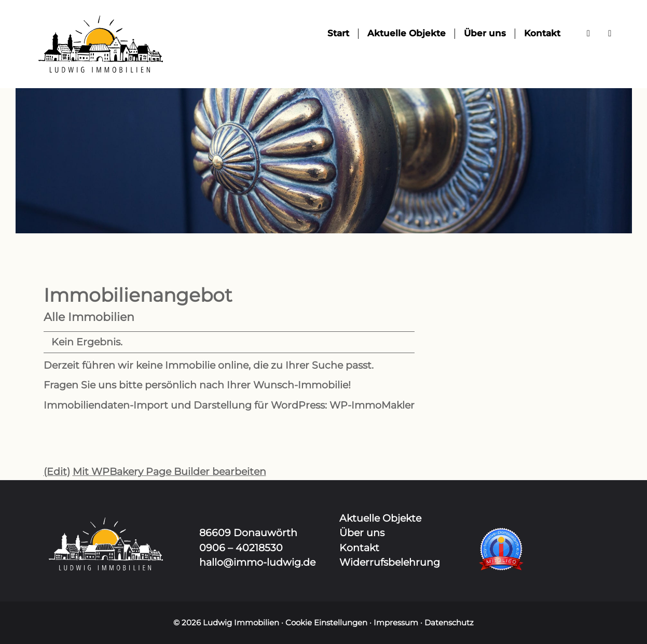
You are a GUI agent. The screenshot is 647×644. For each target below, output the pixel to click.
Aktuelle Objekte (380, 518)
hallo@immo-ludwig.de (257, 562)
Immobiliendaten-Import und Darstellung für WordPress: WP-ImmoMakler (229, 405)
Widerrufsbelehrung (390, 562)
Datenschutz (449, 622)
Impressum (396, 622)
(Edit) (57, 472)
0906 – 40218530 (241, 548)
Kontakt (359, 548)
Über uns (362, 533)
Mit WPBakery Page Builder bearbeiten (169, 472)
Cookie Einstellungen (326, 622)
